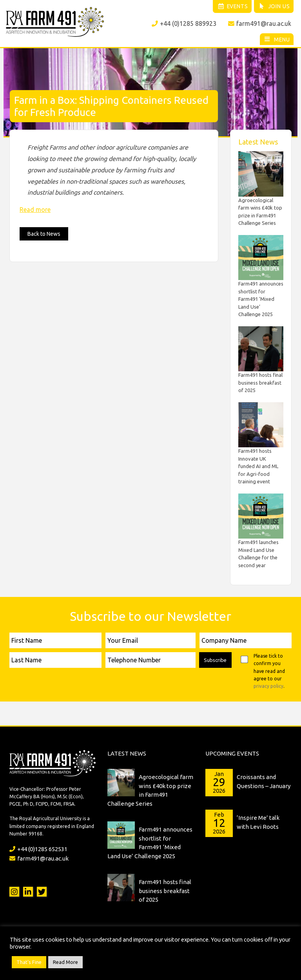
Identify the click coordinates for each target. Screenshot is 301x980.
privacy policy (268, 685)
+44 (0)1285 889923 (184, 24)
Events (230, 7)
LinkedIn (28, 890)
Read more (35, 209)
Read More (65, 962)
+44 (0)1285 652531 (38, 848)
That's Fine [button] (29, 962)
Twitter (42, 890)
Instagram (14, 890)
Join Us (273, 7)
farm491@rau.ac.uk (259, 24)
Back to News (44, 233)
